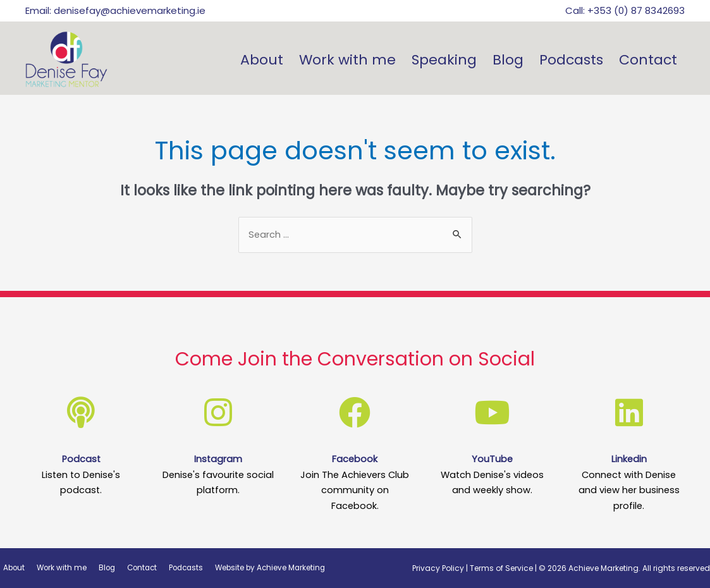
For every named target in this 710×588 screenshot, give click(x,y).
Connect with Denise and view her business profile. (629, 490)
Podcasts (571, 60)
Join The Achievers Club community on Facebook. (355, 490)
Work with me (347, 60)
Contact (648, 60)
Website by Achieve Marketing (255, 567)
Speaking (444, 60)
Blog (508, 60)
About (262, 60)
